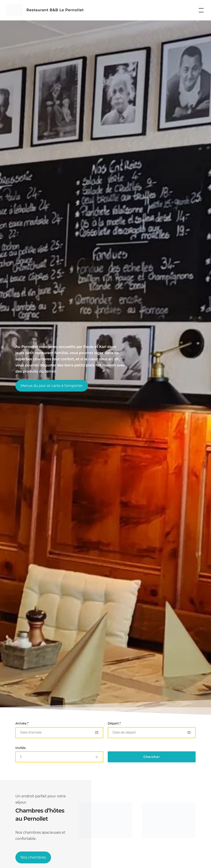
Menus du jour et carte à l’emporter (52, 386)
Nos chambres (33, 857)
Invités (21, 748)
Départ (114, 723)
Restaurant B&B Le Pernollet (55, 10)
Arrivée (22, 723)
